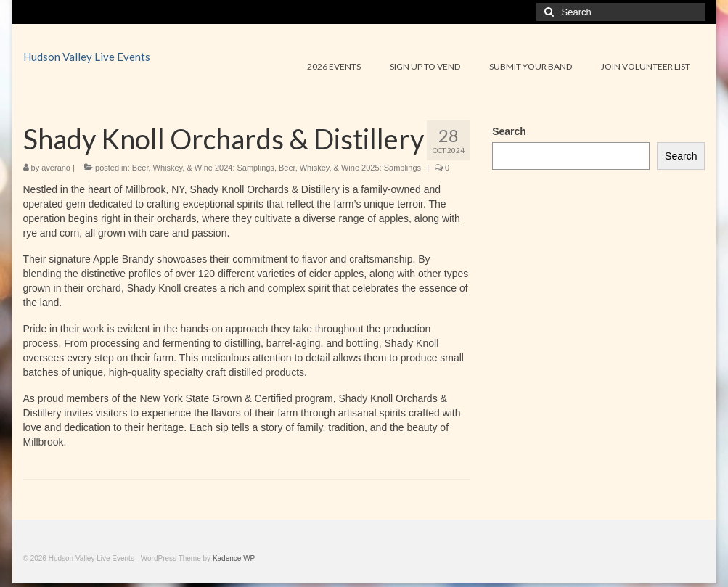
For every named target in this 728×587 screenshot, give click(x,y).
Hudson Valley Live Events (87, 57)
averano (56, 168)
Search (509, 131)
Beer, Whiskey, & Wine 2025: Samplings (350, 168)
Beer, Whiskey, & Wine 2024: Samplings (203, 168)
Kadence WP (234, 558)
